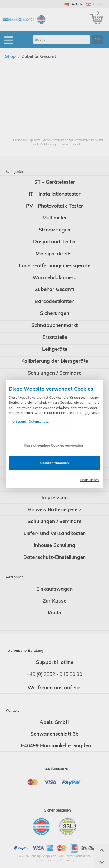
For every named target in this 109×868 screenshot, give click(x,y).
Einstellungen (89, 480)
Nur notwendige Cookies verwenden (54, 445)
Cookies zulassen (54, 463)
